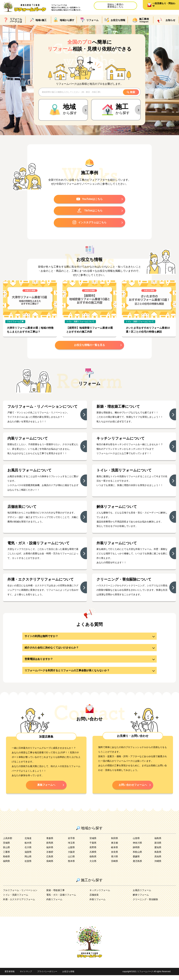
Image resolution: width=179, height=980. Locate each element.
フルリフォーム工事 (15, 323)
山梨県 (71, 852)
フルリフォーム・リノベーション (20, 895)
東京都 (115, 848)
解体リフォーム (141, 900)
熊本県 (71, 866)
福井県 (50, 852)
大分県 (93, 866)
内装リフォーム (54, 904)
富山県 (6, 852)
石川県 (28, 852)
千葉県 (93, 848)
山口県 (71, 861)
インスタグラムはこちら (89, 223)
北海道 (28, 843)
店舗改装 (94, 900)
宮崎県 (115, 866)
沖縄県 (158, 866)
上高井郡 (8, 843)
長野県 (93, 852)
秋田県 (115, 843)
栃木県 (28, 848)
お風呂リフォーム (142, 895)
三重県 (6, 857)
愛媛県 (136, 861)
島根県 (6, 861)
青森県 (50, 843)
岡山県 (28, 861)
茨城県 (6, 848)
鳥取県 (158, 857)
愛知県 (158, 852)
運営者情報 (10, 976)
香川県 (115, 861)
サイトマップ (26, 976)
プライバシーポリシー (47, 976)
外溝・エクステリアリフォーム (19, 904)
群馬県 (50, 848)
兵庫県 (93, 857)
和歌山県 (137, 857)
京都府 (50, 857)
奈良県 (115, 857)
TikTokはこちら (90, 211)
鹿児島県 (137, 866)
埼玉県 (71, 848)
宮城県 (93, 843)
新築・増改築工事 (55, 895)
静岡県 (136, 852)
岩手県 (71, 843)
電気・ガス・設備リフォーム (61, 900)
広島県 (50, 861)
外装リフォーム (98, 904)
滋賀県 (28, 857)
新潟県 (158, 848)
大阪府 (71, 857)
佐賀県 (28, 866)
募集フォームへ (46, 790)
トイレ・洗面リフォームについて (80, 323)
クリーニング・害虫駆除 (145, 904)
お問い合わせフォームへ (133, 790)
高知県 (158, 861)
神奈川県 (137, 848)
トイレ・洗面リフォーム (16, 900)
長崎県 (50, 866)
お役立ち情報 (68, 976)
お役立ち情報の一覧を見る (89, 346)
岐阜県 (115, 852)
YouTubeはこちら (90, 199)
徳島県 (93, 861)
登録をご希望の (115, 6)
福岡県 (6, 866)
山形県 (136, 843)
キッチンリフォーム (100, 895)
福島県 (158, 843)
